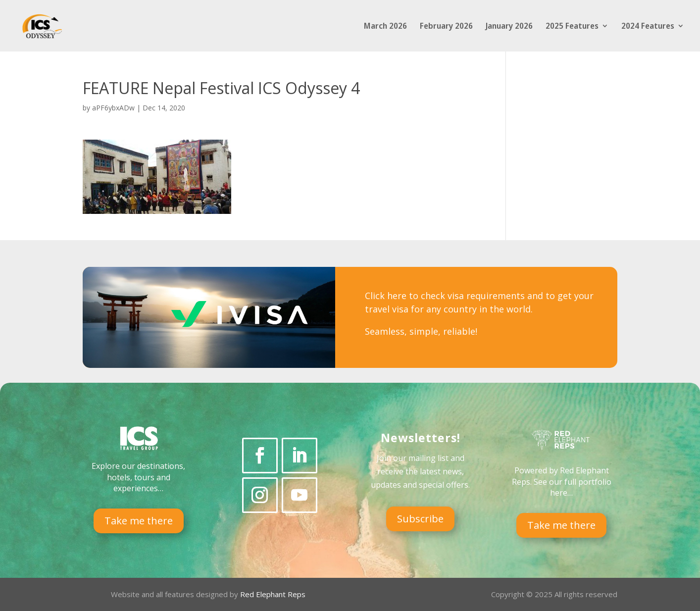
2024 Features (648, 27)
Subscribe (420, 519)
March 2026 (385, 27)
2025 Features (572, 27)
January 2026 (509, 27)
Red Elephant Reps (274, 594)
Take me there (139, 521)
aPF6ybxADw (113, 108)
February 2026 (446, 27)
